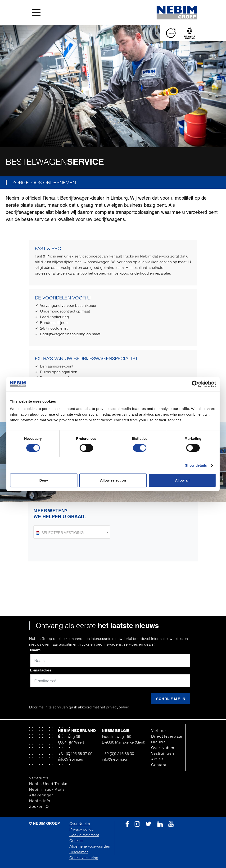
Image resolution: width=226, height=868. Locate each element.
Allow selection (113, 480)
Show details (196, 465)
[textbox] (72, 533)
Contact (159, 765)
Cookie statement (84, 835)
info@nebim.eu (71, 759)
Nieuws (158, 742)
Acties (157, 759)
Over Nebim (163, 748)
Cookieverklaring (84, 858)
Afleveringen (41, 795)
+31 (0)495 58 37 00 (75, 753)
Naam (35, 650)
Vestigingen (163, 753)
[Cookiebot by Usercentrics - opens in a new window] (195, 384)
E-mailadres (41, 670)
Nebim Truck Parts (47, 789)
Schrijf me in (171, 699)
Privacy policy (81, 829)
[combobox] (72, 532)
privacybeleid (118, 707)
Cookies (76, 840)
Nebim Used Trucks (48, 784)
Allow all (182, 480)
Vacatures (39, 778)
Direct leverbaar (167, 736)
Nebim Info (40, 801)
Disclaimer (79, 852)
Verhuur (159, 730)
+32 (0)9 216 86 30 (118, 753)
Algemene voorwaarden (90, 846)
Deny (44, 480)
